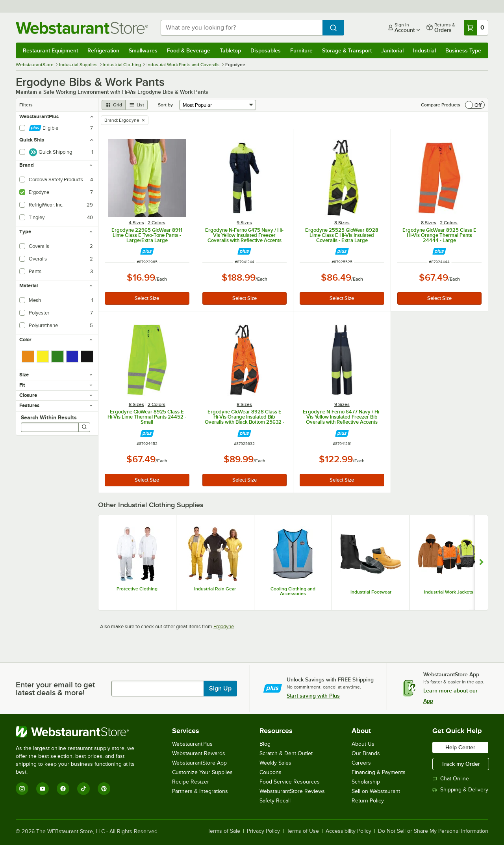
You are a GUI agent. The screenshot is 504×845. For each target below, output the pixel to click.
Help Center (460, 747)
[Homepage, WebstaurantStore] (82, 28)
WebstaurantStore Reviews (292, 791)
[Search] (84, 427)
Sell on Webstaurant (376, 791)
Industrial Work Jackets (449, 592)
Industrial (424, 50)
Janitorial (392, 50)
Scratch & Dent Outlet (286, 753)
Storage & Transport (347, 50)
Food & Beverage (189, 50)
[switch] (475, 105)
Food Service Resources (290, 782)
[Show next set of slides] (481, 563)
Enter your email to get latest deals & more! (55, 689)
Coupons (271, 772)
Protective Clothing (137, 589)
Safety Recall (275, 801)
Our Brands (366, 753)
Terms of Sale (224, 831)
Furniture (301, 50)
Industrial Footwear (371, 592)
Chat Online (451, 779)
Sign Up (220, 689)
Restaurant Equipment (50, 50)
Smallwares (143, 50)
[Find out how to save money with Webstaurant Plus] (147, 251)
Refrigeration (103, 50)
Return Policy (368, 801)
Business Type (463, 50)
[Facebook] (63, 789)
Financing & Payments (379, 772)
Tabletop (230, 50)
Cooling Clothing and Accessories (293, 591)
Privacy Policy (263, 831)
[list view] (137, 105)
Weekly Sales (275, 763)
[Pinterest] (104, 789)
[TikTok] (83, 789)
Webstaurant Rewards (199, 753)
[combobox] (242, 28)
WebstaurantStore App (199, 763)
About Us (363, 744)
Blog (265, 744)
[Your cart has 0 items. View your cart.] (476, 28)
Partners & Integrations (200, 791)
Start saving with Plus (313, 696)
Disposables (266, 50)
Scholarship (366, 782)
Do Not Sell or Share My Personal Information (433, 831)
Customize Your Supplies (202, 772)
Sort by (165, 105)
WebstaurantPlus (192, 744)
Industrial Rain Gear (215, 589)
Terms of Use (303, 831)
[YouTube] (43, 789)
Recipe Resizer (191, 782)
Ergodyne (224, 626)
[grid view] (114, 105)
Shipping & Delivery (460, 790)
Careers (361, 763)
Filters (26, 105)
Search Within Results (49, 417)
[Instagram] (22, 789)
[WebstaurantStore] (81, 732)
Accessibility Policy (348, 831)
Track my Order (461, 764)
